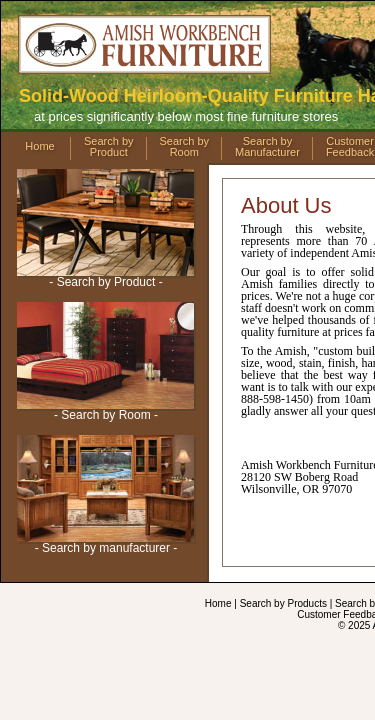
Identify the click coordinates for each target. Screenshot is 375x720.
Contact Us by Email (110, 533)
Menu (62, 138)
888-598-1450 (242, 96)
